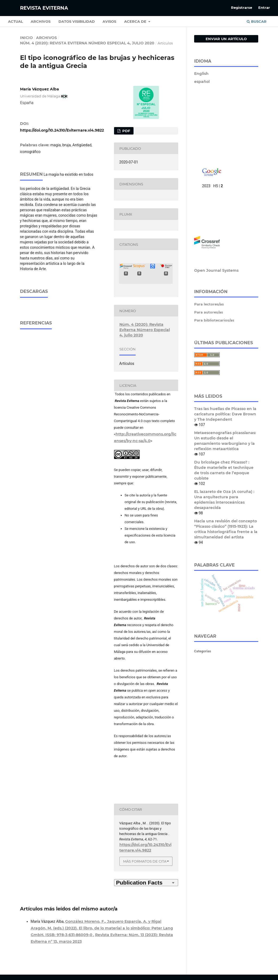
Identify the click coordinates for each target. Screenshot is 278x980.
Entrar (264, 7)
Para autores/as (209, 312)
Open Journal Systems (216, 270)
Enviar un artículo (226, 39)
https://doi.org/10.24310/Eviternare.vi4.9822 (62, 130)
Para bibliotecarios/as (214, 320)
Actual (15, 21)
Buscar (257, 21)
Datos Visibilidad (77, 21)
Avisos (109, 21)
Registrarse (242, 7)
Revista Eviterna (44, 8)
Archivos (41, 21)
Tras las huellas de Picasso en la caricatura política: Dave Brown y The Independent (225, 414)
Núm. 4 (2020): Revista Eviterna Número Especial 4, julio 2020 (87, 43)
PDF (126, 131)
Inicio (26, 38)
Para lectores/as (209, 304)
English (201, 74)
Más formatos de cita (145, 861)
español (202, 82)
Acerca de (136, 21)
